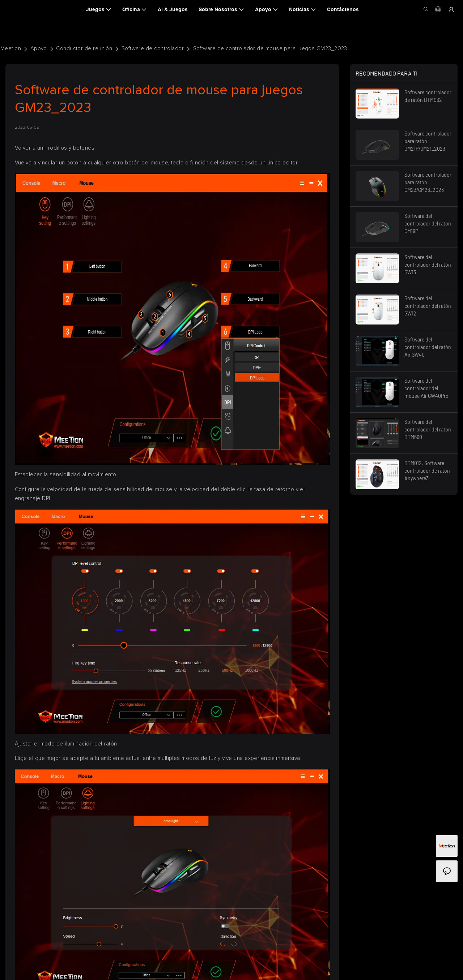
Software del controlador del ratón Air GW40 (428, 347)
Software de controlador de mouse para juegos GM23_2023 (270, 49)
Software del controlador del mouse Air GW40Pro (426, 388)
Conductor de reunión (84, 49)
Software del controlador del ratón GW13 (428, 265)
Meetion (11, 49)
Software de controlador (153, 49)
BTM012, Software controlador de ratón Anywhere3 (427, 471)
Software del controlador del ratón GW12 (428, 306)
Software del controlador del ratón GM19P (428, 223)
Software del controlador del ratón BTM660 (428, 429)
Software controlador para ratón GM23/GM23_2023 (428, 182)
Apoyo (39, 49)
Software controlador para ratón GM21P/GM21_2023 (428, 141)
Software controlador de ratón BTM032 (428, 96)
